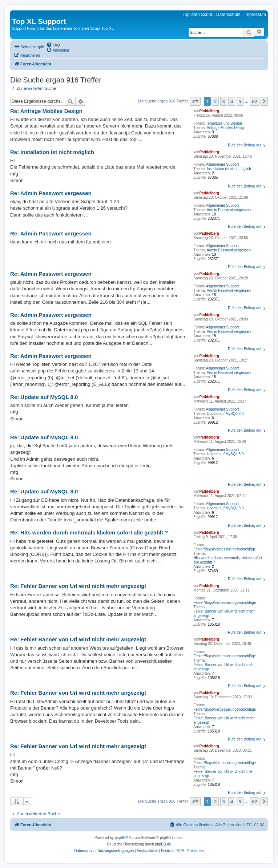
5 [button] (240, 101)
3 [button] (224, 101)
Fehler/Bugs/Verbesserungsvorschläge (225, 549)
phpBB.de (163, 844)
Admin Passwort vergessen (229, 210)
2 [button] (215, 101)
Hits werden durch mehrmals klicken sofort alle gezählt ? (227, 560)
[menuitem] (53, 45)
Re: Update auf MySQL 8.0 (44, 397)
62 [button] (255, 101)
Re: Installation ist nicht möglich (52, 152)
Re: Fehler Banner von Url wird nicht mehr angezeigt (78, 586)
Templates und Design (224, 123)
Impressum (255, 15)
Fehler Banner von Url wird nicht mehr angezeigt (224, 613)
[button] (195, 101)
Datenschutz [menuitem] (228, 15)
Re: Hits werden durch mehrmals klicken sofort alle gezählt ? (89, 532)
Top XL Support (39, 21)
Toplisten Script (197, 15)
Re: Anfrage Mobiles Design (46, 111)
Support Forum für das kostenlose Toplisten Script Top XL (63, 28)
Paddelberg (209, 111)
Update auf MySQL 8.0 (225, 414)
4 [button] (232, 101)
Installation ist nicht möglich (229, 169)
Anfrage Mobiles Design (226, 128)
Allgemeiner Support (223, 164)
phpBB (120, 838)
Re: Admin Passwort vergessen (51, 193)
